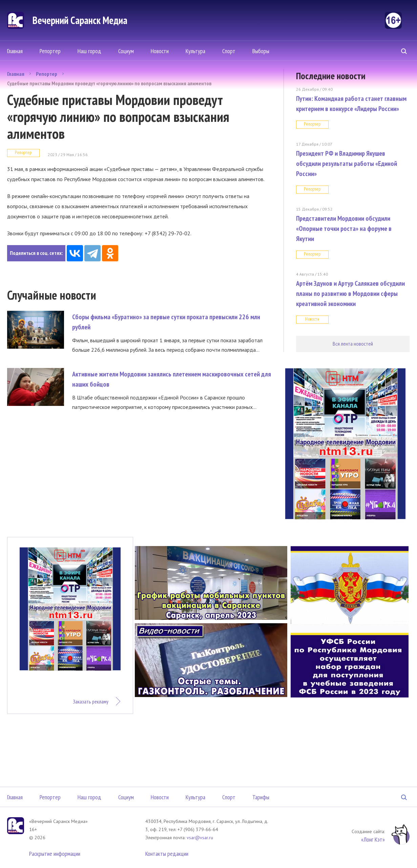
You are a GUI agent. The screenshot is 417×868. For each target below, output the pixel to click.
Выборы (261, 51)
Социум (126, 51)
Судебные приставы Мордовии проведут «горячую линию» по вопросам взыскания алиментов (109, 83)
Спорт (229, 51)
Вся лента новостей (353, 344)
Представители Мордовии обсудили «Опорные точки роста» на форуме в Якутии (344, 229)
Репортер (50, 51)
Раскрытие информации (55, 854)
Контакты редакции (167, 854)
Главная (15, 51)
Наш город (89, 51)
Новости (160, 51)
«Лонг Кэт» (373, 839)
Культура (195, 51)
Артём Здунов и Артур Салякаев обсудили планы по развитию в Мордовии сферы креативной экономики (350, 294)
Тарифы (261, 797)
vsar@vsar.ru (200, 838)
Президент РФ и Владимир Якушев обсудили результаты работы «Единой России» (347, 164)
